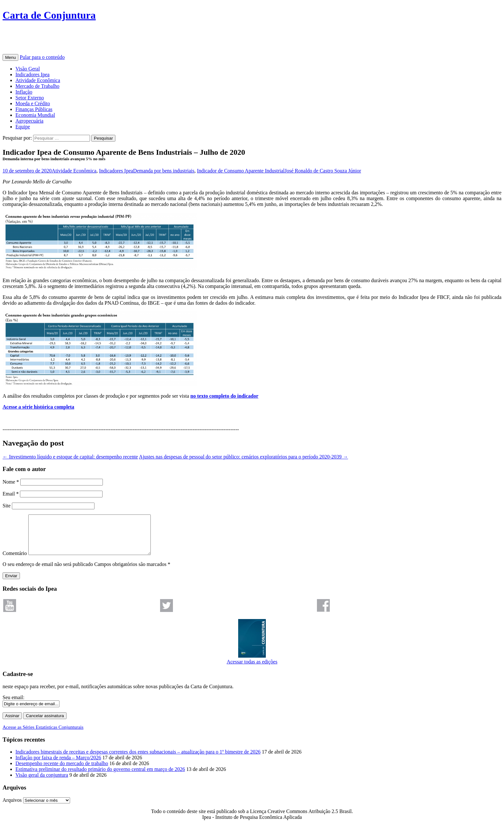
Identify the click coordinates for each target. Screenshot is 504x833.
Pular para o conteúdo (42, 57)
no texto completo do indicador (224, 396)
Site (7, 506)
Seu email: (14, 705)
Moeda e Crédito (33, 103)
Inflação (24, 92)
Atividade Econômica (38, 80)
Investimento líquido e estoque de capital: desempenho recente (70, 457)
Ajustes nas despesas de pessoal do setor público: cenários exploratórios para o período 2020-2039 (243, 457)
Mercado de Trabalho (37, 86)
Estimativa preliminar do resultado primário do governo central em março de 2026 (100, 777)
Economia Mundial (35, 115)
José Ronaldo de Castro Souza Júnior (323, 171)
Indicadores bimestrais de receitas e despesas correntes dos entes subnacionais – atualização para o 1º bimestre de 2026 (138, 759)
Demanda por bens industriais (164, 171)
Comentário (15, 561)
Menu (10, 57)
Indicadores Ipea (32, 74)
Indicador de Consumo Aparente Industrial (241, 171)
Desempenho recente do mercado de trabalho (62, 771)
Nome (11, 482)
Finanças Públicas (34, 109)
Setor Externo (30, 98)
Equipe (23, 127)
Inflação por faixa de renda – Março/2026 (58, 765)
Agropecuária (29, 121)
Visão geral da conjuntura (42, 783)
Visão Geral (28, 69)
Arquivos (12, 808)
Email (11, 494)
